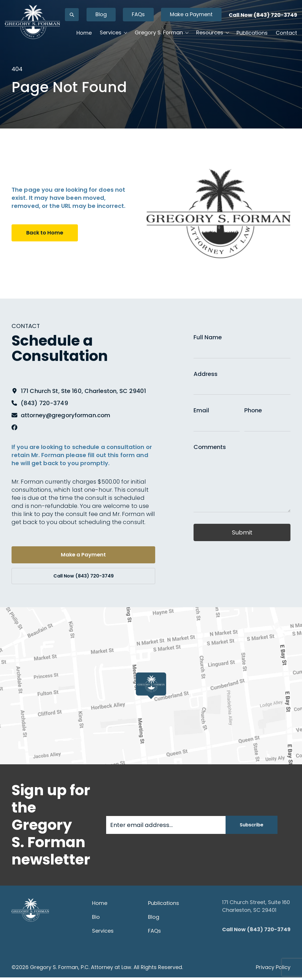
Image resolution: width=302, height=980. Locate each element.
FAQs (167, 27)
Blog (129, 27)
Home (101, 50)
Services (103, 933)
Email (201, 410)
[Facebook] (14, 427)
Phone (253, 410)
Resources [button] (226, 50)
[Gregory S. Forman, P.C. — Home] (54, 42)
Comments (210, 447)
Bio (96, 920)
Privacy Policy (273, 970)
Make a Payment (210, 27)
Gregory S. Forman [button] (176, 50)
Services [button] (127, 50)
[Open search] (100, 27)
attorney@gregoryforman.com (65, 415)
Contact (143, 67)
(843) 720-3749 (44, 403)
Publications (109, 67)
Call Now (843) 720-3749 (252, 27)
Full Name (208, 337)
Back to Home (47, 233)
